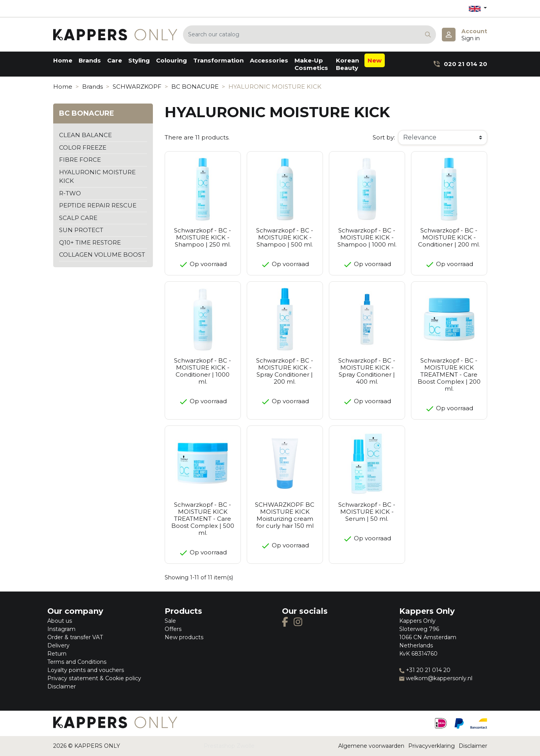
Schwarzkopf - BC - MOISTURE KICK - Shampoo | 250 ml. (203, 237)
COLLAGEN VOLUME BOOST (102, 255)
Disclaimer (62, 686)
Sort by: (384, 137)
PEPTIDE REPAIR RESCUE (98, 205)
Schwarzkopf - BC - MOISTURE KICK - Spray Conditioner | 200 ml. (285, 371)
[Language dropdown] (478, 8)
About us (60, 621)
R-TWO (70, 193)
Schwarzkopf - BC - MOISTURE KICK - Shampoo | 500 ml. (285, 237)
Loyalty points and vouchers (86, 670)
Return (57, 654)
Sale (170, 621)
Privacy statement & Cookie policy (94, 678)
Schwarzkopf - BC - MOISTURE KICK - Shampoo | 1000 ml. (367, 237)
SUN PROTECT (81, 230)
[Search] (309, 35)
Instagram (61, 629)
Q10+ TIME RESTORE (90, 242)
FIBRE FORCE (80, 160)
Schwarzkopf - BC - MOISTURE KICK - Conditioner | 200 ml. (449, 237)
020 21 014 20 (460, 64)
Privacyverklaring (431, 746)
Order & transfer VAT (75, 637)
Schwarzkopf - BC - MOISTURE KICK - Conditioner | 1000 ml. (203, 371)
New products (184, 637)
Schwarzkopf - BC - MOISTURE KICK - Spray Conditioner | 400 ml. (367, 371)
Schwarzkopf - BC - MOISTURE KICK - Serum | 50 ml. (367, 512)
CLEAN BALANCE (85, 135)
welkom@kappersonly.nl (436, 678)
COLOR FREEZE (83, 147)
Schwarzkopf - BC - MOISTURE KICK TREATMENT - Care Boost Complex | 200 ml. (449, 374)
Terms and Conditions (77, 662)
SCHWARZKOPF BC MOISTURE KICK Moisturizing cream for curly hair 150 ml (285, 515)
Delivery (58, 645)
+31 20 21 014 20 (425, 670)
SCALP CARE (78, 218)
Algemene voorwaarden (371, 746)
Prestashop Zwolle (229, 746)
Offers (173, 629)
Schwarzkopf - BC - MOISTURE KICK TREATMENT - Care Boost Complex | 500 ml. (203, 519)
